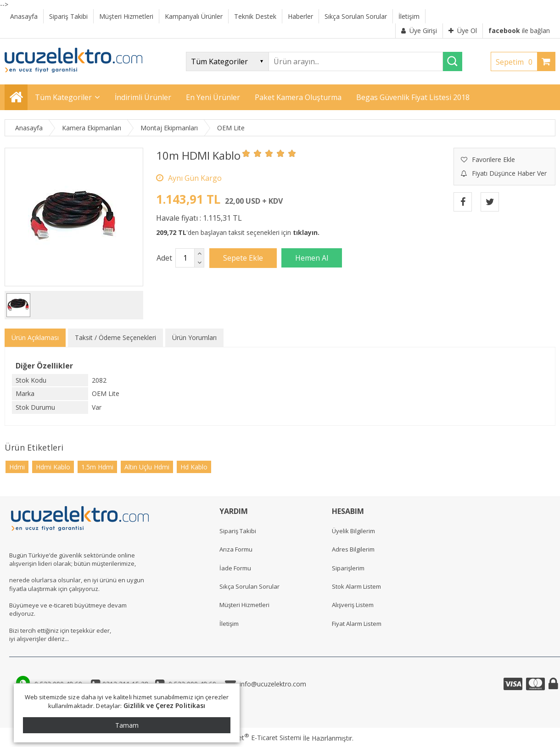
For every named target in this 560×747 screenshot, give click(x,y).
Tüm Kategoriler (63, 97)
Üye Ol (463, 31)
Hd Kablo (194, 467)
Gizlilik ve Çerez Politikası (165, 705)
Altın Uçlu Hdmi (147, 467)
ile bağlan (519, 31)
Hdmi (17, 467)
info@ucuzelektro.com (271, 684)
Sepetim (516, 62)
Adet (164, 258)
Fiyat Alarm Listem (357, 624)
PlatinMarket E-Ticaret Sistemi (254, 738)
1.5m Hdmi (97, 467)
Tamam (127, 725)
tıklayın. (306, 232)
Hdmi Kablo (53, 467)
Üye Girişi (419, 31)
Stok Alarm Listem (356, 586)
